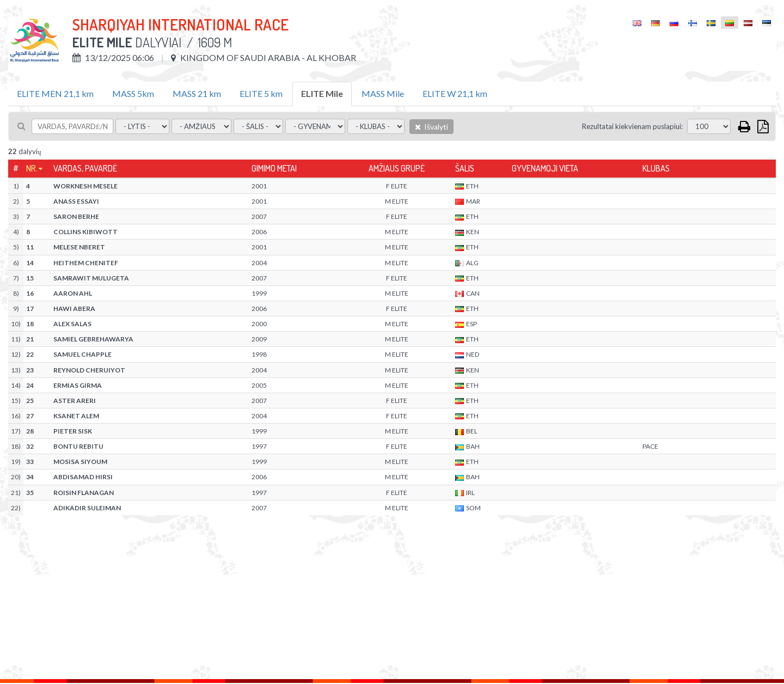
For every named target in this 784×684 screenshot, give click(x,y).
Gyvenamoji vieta (545, 168)
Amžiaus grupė (397, 168)
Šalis (465, 168)
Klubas (656, 168)
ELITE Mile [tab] (322, 93)
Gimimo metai (274, 168)
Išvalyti (431, 127)
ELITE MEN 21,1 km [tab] (55, 93)
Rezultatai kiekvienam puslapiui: (632, 126)
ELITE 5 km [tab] (261, 93)
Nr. (32, 168)
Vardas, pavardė (85, 168)
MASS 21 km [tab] (197, 93)
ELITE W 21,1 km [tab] (455, 93)
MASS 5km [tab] (133, 93)
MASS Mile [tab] (383, 93)
